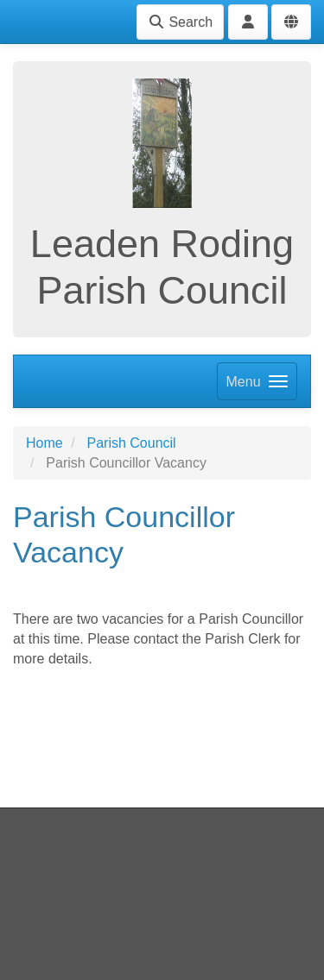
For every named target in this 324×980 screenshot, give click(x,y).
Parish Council (131, 443)
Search (180, 22)
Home (44, 443)
